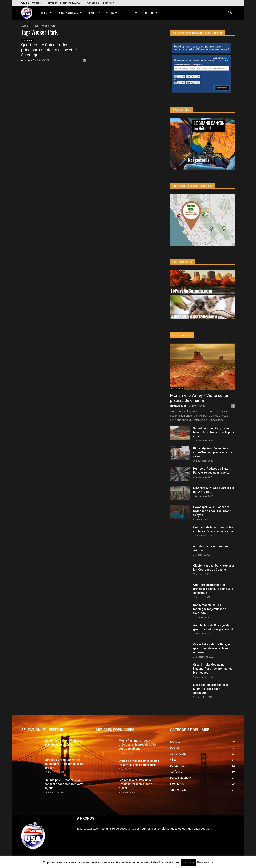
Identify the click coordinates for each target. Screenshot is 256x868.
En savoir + (205, 862)
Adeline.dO (28, 60)
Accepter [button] (189, 862)
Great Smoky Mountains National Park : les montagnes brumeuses (213, 669)
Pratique (150, 13)
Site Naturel (177, 389)
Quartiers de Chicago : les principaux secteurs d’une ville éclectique (49, 50)
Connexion (93, 3)
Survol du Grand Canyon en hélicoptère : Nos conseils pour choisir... (214, 432)
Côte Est (130, 13)
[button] (230, 13)
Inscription (108, 3)
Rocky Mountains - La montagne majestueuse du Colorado (211, 609)
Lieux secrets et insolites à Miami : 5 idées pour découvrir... (210, 689)
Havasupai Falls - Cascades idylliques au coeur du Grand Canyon (212, 511)
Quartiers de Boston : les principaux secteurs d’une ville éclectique (213, 589)
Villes (112, 13)
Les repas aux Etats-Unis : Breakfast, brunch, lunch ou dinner (136, 784)
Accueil (25, 26)
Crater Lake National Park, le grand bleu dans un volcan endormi (211, 648)
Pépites (94, 13)
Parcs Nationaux (70, 13)
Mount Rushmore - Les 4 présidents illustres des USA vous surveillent (137, 745)
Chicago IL (28, 41)
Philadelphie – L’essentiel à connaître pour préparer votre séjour (213, 452)
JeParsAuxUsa (178, 406)
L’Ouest (46, 13)
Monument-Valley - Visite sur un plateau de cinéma (200, 398)
